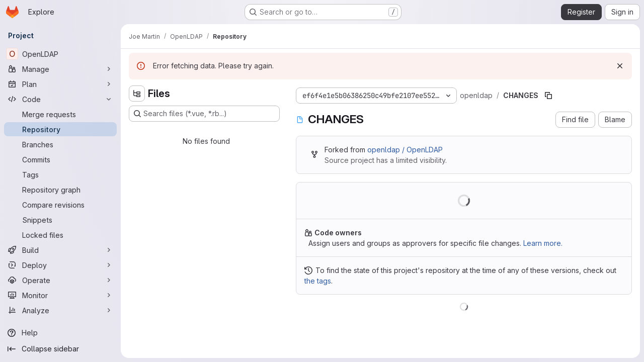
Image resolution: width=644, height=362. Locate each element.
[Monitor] (60, 295)
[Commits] (60, 159)
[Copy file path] (548, 96)
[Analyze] (60, 310)
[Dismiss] (620, 66)
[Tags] (60, 174)
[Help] (60, 333)
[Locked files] (60, 235)
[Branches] (60, 144)
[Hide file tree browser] (137, 94)
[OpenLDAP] (60, 54)
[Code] (60, 99)
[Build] (60, 250)
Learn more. (543, 243)
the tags (318, 281)
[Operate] (60, 280)
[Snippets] (60, 220)
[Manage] (60, 69)
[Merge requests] (60, 114)
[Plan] (60, 84)
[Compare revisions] (60, 205)
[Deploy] (60, 265)
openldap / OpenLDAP (405, 150)
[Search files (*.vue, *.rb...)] (204, 114)
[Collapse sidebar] (60, 349)
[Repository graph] (60, 190)
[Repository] (60, 129)
